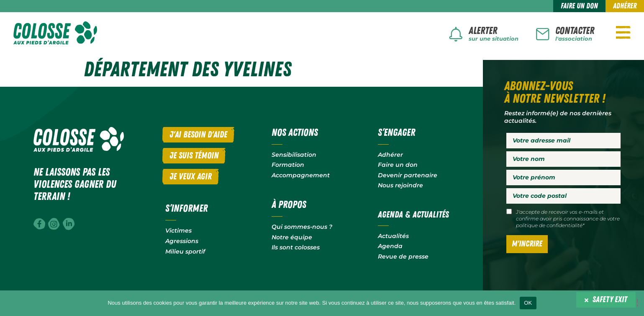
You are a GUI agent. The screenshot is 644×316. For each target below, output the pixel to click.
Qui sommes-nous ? (302, 226)
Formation (288, 164)
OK (528, 303)
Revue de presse (403, 256)
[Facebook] (39, 223)
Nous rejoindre (400, 185)
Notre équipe (292, 236)
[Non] (637, 303)
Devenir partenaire (408, 175)
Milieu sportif (185, 251)
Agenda (390, 246)
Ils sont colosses (296, 247)
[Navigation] (623, 32)
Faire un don (398, 164)
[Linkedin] (69, 223)
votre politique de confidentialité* (568, 221)
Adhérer (390, 154)
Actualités (393, 235)
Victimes (178, 230)
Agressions (182, 241)
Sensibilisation (294, 154)
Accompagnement (301, 175)
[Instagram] (54, 223)
